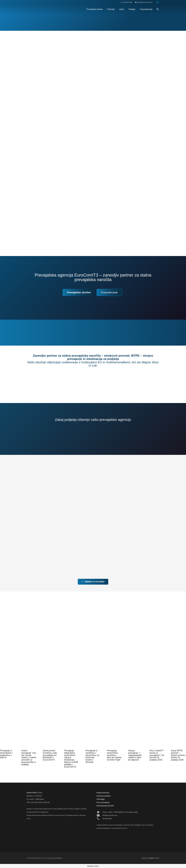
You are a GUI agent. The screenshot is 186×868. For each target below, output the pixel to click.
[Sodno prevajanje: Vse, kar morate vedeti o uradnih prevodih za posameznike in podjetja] (29, 741)
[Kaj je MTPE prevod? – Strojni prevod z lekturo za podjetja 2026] (178, 741)
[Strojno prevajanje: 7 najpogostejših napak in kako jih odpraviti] (136, 741)
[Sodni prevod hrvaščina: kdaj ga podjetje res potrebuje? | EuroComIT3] (50, 741)
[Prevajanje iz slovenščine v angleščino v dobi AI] (8, 741)
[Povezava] (31, 9)
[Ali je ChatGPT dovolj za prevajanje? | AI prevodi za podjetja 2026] (157, 741)
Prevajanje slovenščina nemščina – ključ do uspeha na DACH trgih (114, 755)
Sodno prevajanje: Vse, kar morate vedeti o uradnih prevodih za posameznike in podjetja (29, 758)
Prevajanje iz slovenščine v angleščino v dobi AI (6, 754)
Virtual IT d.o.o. (154, 858)
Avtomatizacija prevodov (105, 806)
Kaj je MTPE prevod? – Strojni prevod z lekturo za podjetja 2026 (178, 755)
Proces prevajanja (103, 802)
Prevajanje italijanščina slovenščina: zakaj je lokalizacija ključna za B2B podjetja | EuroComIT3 (71, 759)
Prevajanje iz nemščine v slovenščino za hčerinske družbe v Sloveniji (92, 756)
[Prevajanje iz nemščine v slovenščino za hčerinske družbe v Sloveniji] (93, 741)
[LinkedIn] (157, 2)
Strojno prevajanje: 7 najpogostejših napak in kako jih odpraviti (135, 755)
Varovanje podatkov (104, 796)
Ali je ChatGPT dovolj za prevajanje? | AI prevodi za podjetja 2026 (157, 755)
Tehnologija (101, 799)
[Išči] (158, 9)
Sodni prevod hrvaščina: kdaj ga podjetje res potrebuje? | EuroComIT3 (50, 755)
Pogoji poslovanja (103, 793)
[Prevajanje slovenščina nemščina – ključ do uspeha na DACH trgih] (114, 741)
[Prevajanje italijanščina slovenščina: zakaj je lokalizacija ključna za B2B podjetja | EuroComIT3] (72, 741)
